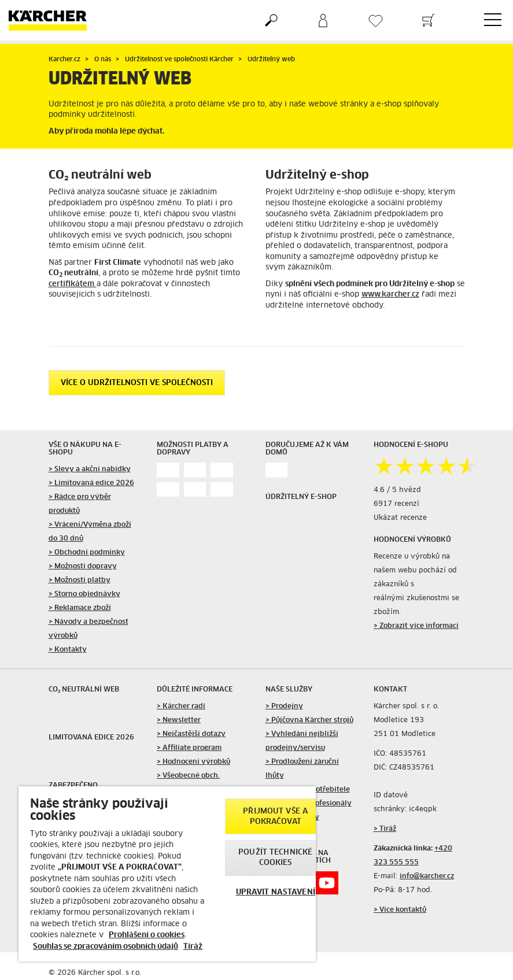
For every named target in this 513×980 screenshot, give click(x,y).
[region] (167, 874)
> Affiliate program (189, 748)
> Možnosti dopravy (83, 567)
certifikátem (73, 284)
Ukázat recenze (400, 518)
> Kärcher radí (181, 707)
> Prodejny (284, 707)
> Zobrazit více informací (416, 626)
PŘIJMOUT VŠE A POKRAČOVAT (275, 817)
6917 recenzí (396, 504)
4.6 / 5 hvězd (397, 490)
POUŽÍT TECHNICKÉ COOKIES (275, 858)
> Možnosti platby (80, 580)
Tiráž (193, 947)
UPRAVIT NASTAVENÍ (276, 892)
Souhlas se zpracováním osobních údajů (106, 947)
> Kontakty (68, 650)
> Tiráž (385, 829)
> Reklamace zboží (80, 608)
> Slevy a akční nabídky (90, 469)
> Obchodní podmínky (87, 553)
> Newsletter (179, 720)
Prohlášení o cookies (147, 935)
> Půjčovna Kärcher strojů (309, 720)
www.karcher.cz (390, 295)
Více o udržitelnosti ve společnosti (137, 383)
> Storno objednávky (84, 594)
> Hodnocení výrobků (193, 762)
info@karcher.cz (427, 877)
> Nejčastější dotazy (191, 734)
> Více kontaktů (400, 910)
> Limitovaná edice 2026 (91, 483)
